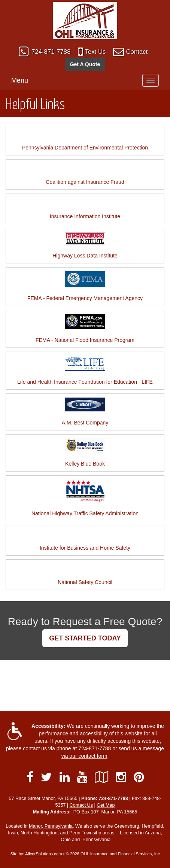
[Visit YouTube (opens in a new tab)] (82, 777)
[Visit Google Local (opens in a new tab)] (102, 777)
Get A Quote (85, 64)
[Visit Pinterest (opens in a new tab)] (139, 777)
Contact (137, 52)
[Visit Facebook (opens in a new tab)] (30, 777)
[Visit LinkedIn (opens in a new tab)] (65, 777)
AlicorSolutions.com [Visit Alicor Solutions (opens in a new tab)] (43, 854)
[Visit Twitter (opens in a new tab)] (46, 777)
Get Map (106, 805)
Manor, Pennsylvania (51, 826)
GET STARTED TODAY (85, 638)
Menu (20, 80)
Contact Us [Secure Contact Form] (81, 805)
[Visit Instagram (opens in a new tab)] (121, 777)
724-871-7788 (51, 52)
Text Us (95, 52)
